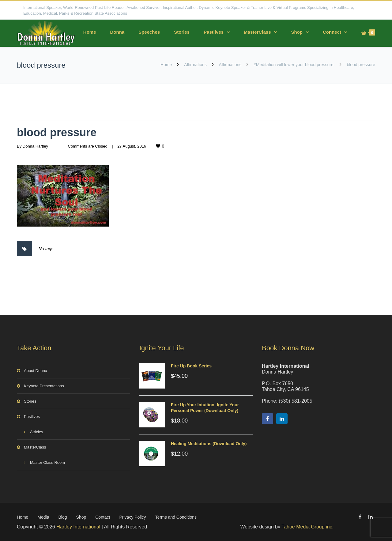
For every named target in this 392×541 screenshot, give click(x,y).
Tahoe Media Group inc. (307, 527)
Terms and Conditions (176, 517)
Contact (103, 517)
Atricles (37, 432)
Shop (297, 32)
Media (43, 517)
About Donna (36, 371)
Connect (332, 32)
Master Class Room (47, 462)
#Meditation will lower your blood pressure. (294, 65)
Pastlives (214, 32)
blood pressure (57, 132)
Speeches (149, 32)
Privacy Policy (132, 517)
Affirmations (195, 65)
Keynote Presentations (44, 386)
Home (90, 32)
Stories (182, 32)
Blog (63, 517)
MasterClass (257, 32)
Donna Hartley (35, 146)
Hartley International (78, 527)
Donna (117, 32)
